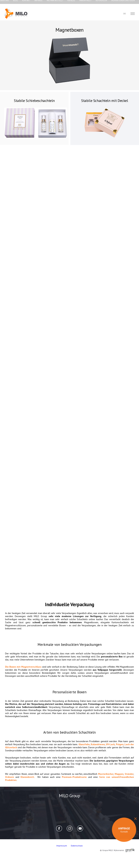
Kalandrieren (98, 744)
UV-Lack (110, 744)
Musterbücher (106, 774)
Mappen (119, 774)
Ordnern (10, 777)
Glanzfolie (84, 744)
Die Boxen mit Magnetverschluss (23, 667)
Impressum (62, 846)
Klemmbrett (27, 777)
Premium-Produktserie (74, 777)
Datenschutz (77, 846)
